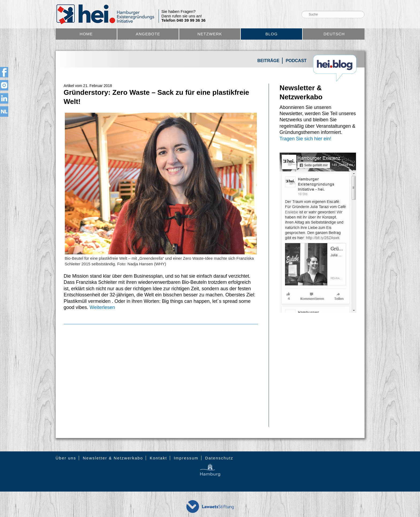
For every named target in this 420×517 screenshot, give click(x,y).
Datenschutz (219, 458)
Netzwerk (210, 34)
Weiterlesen (102, 307)
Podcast (296, 61)
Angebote (148, 34)
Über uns (66, 458)
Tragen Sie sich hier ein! (305, 139)
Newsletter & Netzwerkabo (113, 458)
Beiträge (269, 61)
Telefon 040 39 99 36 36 (184, 20)
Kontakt (158, 458)
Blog (272, 34)
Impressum (186, 458)
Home (86, 34)
